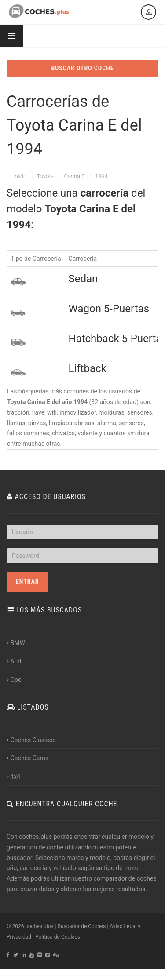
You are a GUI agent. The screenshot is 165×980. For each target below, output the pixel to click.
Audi (15, 661)
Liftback (88, 368)
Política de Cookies (58, 937)
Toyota (45, 176)
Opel (15, 680)
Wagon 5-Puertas (109, 309)
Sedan (83, 279)
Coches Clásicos (31, 740)
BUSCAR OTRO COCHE (82, 68)
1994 (101, 176)
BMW (16, 643)
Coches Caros (27, 758)
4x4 (13, 776)
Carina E (74, 176)
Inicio (20, 176)
